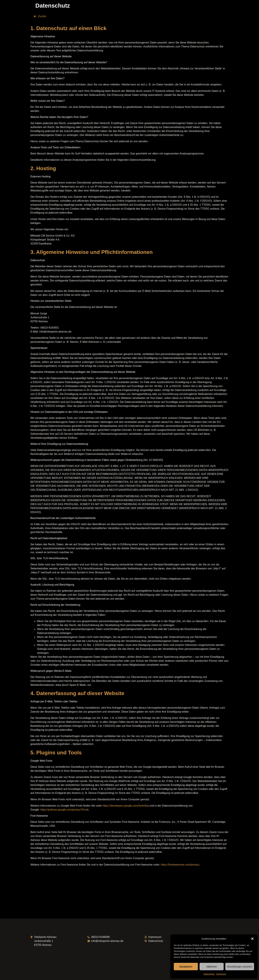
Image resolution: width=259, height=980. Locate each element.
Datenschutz (209, 974)
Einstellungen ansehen (240, 967)
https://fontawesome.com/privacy (180, 865)
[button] (252, 939)
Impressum (221, 974)
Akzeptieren (186, 967)
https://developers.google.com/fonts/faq (126, 806)
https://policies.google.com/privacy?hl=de (64, 810)
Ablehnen (212, 967)
